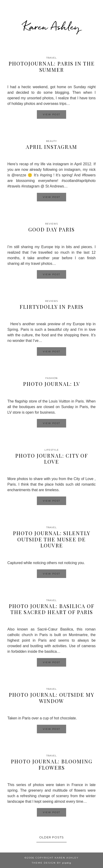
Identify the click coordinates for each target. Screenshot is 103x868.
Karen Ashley (52, 26)
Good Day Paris (51, 229)
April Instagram (51, 147)
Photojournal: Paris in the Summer (52, 66)
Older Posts (51, 837)
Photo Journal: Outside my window (51, 698)
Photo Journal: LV (52, 384)
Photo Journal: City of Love (52, 459)
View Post (51, 114)
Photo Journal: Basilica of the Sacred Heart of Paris (52, 609)
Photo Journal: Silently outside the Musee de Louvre (52, 539)
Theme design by (51, 863)
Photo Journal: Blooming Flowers (52, 764)
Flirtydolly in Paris (51, 307)
